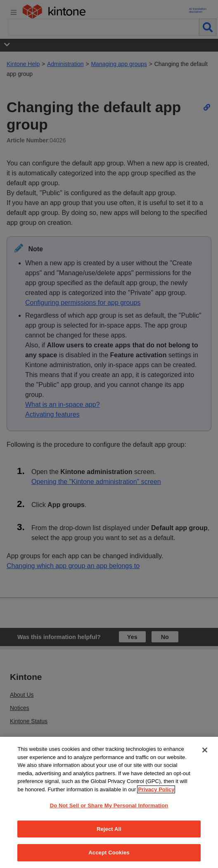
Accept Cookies (109, 853)
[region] (109, 802)
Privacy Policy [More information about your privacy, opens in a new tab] (156, 789)
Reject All (109, 829)
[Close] (205, 750)
